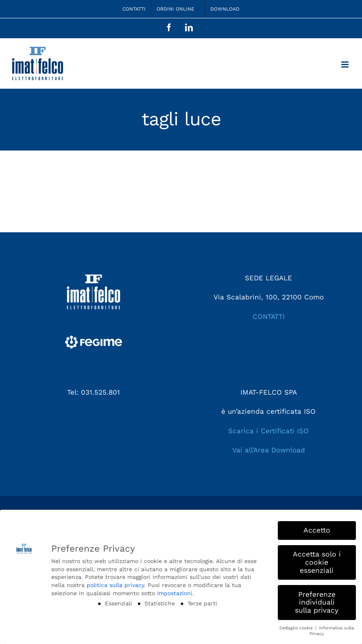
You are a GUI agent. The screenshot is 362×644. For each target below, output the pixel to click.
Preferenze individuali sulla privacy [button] (317, 602)
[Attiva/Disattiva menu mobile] (346, 64)
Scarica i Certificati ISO (268, 431)
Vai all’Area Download (269, 450)
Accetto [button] (317, 530)
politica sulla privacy (115, 585)
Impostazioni (175, 593)
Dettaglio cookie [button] (297, 628)
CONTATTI (269, 317)
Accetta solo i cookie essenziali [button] (317, 562)
